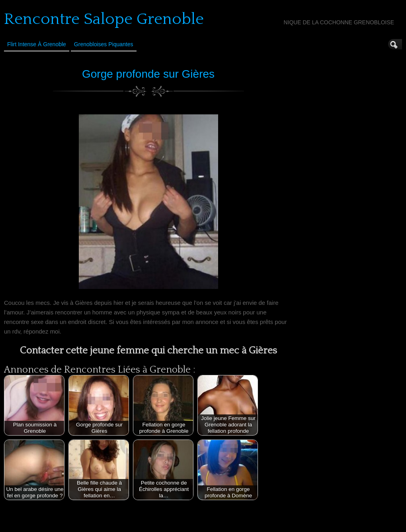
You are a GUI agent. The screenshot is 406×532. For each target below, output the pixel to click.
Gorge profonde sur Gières (148, 74)
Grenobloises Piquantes (104, 44)
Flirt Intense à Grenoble (37, 44)
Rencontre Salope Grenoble (104, 19)
